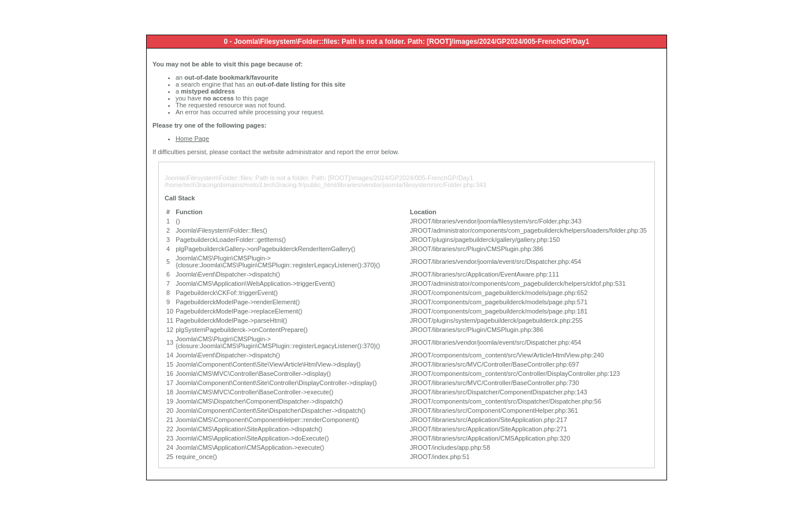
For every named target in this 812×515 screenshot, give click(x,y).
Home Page (192, 139)
